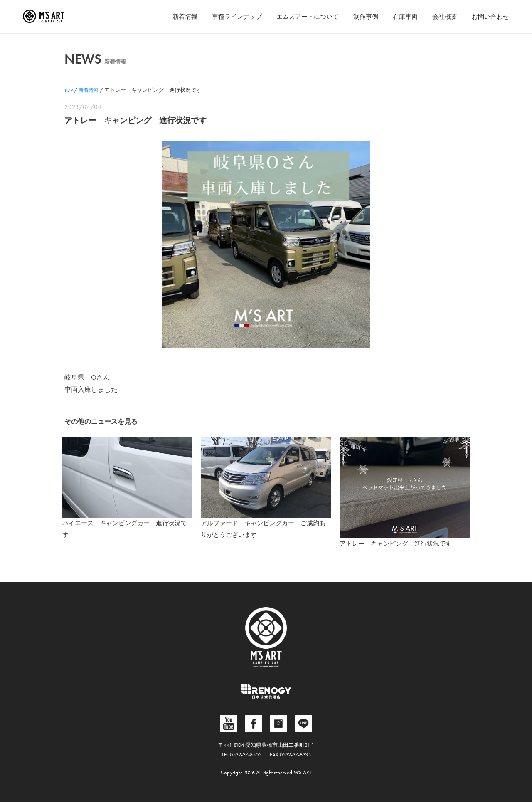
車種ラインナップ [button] (224, 16)
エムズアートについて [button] (298, 16)
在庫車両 (400, 16)
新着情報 (169, 16)
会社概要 (441, 16)
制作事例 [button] (359, 16)
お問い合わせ (489, 16)
